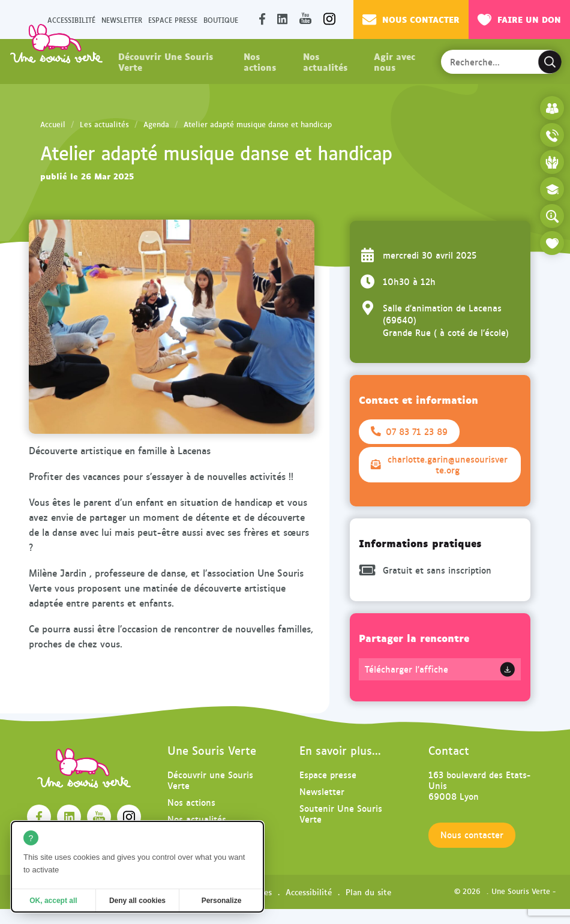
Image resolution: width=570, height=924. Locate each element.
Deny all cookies (137, 901)
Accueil (53, 124)
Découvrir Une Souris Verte (166, 61)
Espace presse (173, 19)
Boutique (221, 19)
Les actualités (104, 124)
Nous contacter (411, 19)
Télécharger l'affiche (406, 669)
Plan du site (368, 892)
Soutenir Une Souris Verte (341, 813)
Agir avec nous (394, 61)
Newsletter (122, 19)
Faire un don (519, 19)
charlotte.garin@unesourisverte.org (439, 464)
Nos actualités (325, 61)
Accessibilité (309, 892)
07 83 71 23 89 (409, 431)
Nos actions (260, 61)
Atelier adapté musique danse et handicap (258, 124)
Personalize (222, 901)
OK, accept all (53, 901)
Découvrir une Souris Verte (210, 780)
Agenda (156, 124)
